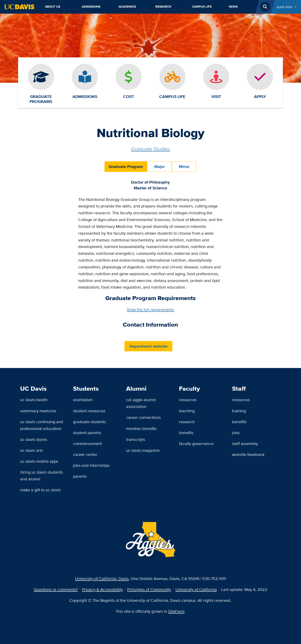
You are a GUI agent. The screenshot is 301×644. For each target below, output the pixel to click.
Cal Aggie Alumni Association (141, 403)
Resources (188, 400)
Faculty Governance (196, 443)
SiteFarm (176, 611)
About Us (53, 7)
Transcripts (136, 439)
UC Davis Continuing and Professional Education (42, 425)
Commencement (87, 443)
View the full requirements (150, 309)
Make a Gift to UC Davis (40, 490)
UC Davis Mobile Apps (39, 461)
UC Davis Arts (32, 450)
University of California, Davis (102, 578)
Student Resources (89, 411)
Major (160, 167)
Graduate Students (89, 422)
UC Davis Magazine (143, 450)
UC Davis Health (34, 400)
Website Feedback (248, 454)
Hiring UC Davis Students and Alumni (42, 475)
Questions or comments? (56, 589)
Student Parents (87, 433)
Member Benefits (141, 428)
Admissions (91, 7)
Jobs (236, 433)
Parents (80, 476)
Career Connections (143, 417)
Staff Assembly (245, 443)
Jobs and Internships (91, 465)
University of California (196, 589)
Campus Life (202, 7)
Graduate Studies (150, 149)
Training (239, 411)
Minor (184, 167)
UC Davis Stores (34, 439)
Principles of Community (149, 589)
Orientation (83, 400)
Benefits (186, 433)
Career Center (85, 454)
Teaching (187, 411)
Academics (127, 7)
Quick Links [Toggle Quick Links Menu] (285, 7)
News (233, 7)
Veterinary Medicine (38, 411)
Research (163, 7)
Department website (148, 346)
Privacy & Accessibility (102, 589)
